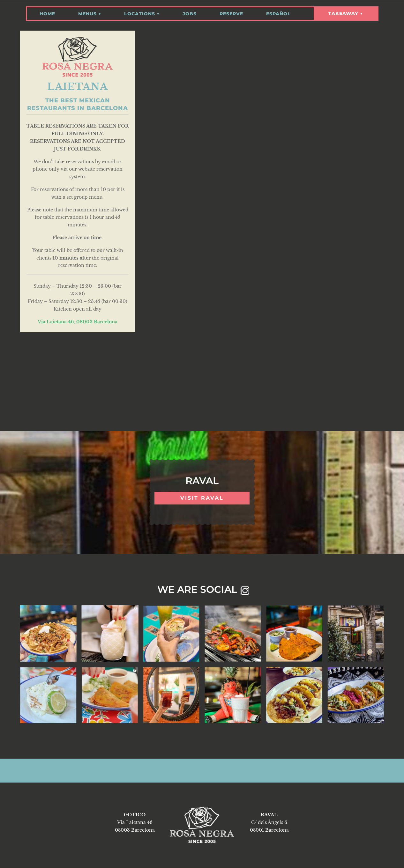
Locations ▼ (142, 12)
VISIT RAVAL (202, 498)
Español (278, 12)
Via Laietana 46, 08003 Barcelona (78, 321)
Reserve (231, 12)
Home (47, 12)
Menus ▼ (90, 12)
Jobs (190, 12)
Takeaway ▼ (346, 13)
